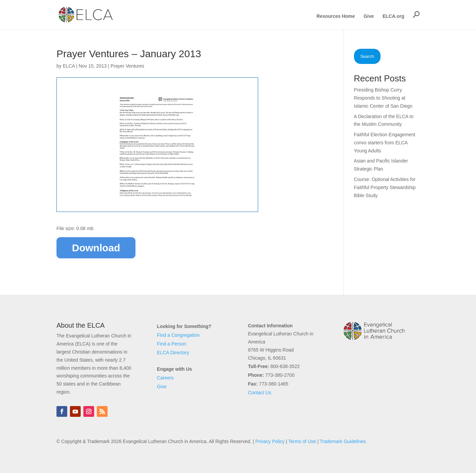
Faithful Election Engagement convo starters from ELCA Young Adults (385, 143)
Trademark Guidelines (343, 441)
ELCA (69, 66)
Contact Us (260, 393)
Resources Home (335, 16)
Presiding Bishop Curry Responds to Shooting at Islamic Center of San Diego (383, 98)
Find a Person (172, 344)
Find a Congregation (178, 335)
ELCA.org (393, 16)
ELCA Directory (173, 353)
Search (367, 56)
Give (369, 16)
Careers (165, 378)
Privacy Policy (270, 441)
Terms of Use (302, 441)
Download (96, 248)
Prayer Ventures (127, 66)
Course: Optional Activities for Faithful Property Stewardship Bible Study (385, 187)
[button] (416, 14)
